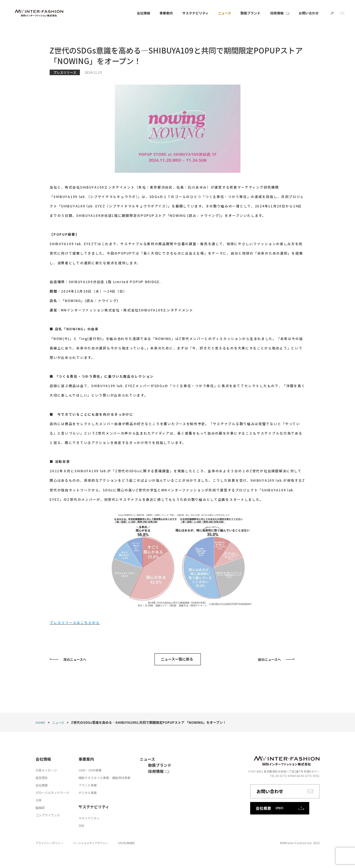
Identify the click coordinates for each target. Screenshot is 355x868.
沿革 (38, 802)
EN (342, 13)
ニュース (59, 726)
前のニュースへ (269, 662)
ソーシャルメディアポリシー (100, 842)
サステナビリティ (195, 13)
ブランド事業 (84, 787)
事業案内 (166, 13)
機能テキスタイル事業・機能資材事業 (99, 781)
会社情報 (143, 13)
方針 (78, 825)
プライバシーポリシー (52, 842)
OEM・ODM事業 (86, 773)
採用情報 (139, 785)
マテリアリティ (85, 818)
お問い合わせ (290, 795)
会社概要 (41, 787)
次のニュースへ (75, 662)
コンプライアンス (47, 816)
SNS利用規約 (140, 842)
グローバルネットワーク (51, 795)
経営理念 (41, 781)
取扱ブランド (142, 774)
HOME (40, 726)
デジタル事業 (84, 795)
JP (332, 13)
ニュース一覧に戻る (178, 661)
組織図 (40, 809)
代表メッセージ (45, 773)
